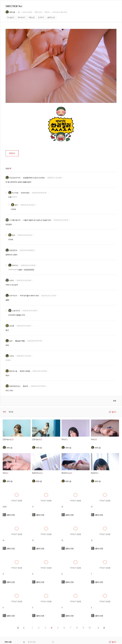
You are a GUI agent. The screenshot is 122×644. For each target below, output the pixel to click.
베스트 (11, 412)
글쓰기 (114, 412)
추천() (12, 153)
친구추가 (41, 18)
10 (90, 628)
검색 (53, 642)
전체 (4, 412)
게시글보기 (11, 18)
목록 (115, 401)
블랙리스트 (51, 18)
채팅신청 (32, 18)
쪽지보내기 (22, 18)
